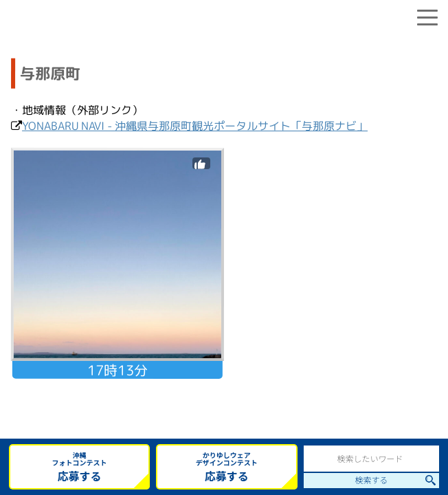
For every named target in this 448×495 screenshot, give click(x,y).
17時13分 (117, 370)
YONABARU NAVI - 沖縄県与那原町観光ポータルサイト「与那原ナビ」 (195, 126)
